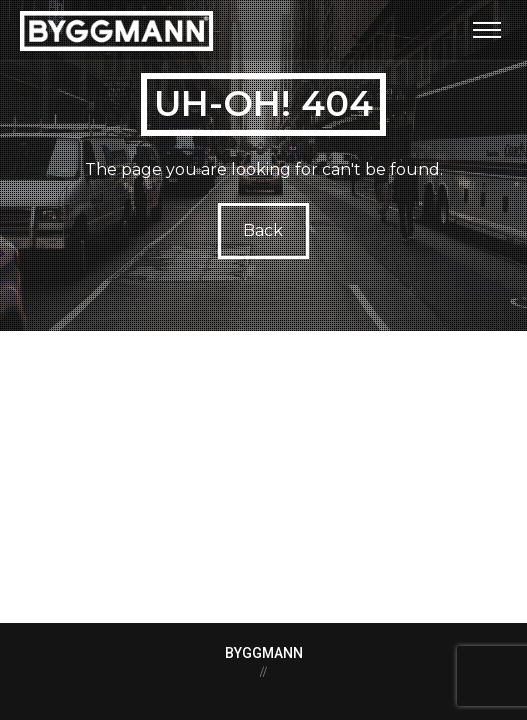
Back (264, 230)
